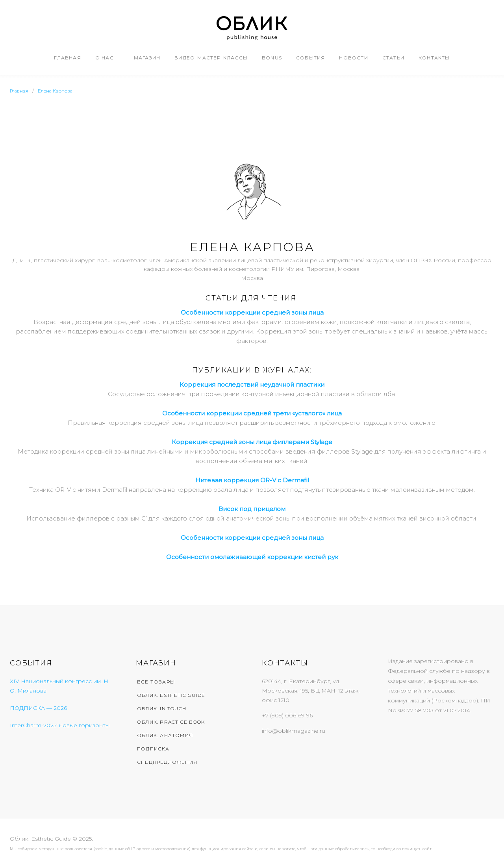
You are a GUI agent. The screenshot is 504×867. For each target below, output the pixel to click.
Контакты (434, 58)
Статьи (393, 58)
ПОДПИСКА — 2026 (38, 708)
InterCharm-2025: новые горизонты (60, 725)
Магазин (147, 58)
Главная (67, 58)
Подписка (153, 749)
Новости (353, 58)
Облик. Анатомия (165, 735)
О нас (105, 58)
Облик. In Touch (162, 709)
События (310, 58)
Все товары (156, 682)
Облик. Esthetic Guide (171, 695)
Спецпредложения (167, 762)
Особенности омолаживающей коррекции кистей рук (252, 557)
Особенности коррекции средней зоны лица (252, 538)
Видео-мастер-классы (211, 58)
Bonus (272, 58)
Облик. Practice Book (171, 722)
